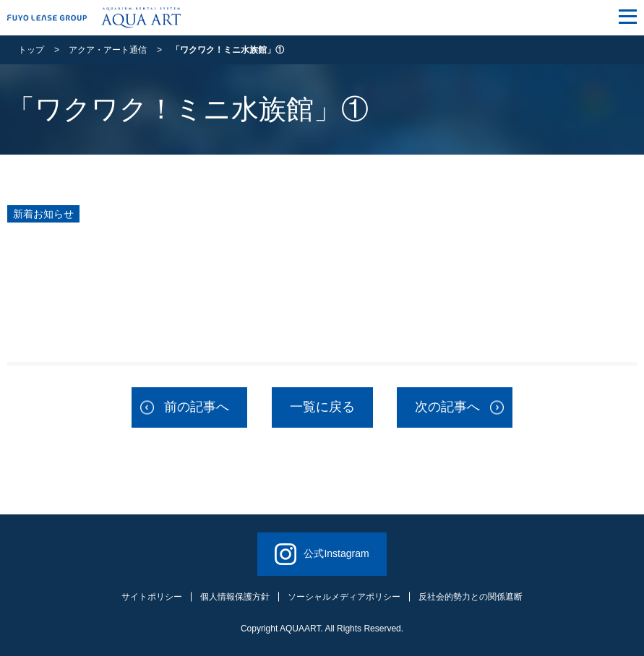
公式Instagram (322, 554)
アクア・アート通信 (108, 50)
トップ (31, 50)
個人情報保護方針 (235, 597)
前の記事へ (197, 407)
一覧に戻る (322, 407)
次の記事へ (447, 407)
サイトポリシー (152, 597)
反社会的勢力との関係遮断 (471, 597)
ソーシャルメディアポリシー (344, 597)
